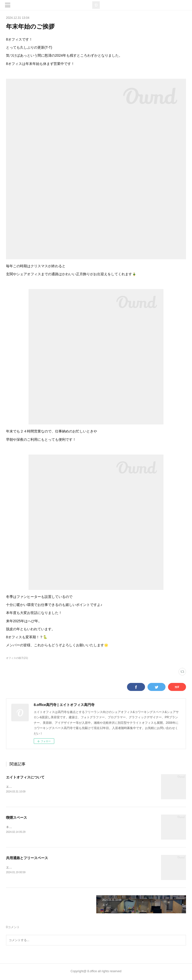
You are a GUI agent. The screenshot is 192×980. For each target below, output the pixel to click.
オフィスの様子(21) (17, 658)
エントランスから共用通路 (24, 868)
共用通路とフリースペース (27, 858)
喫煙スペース (16, 818)
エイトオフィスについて (25, 777)
